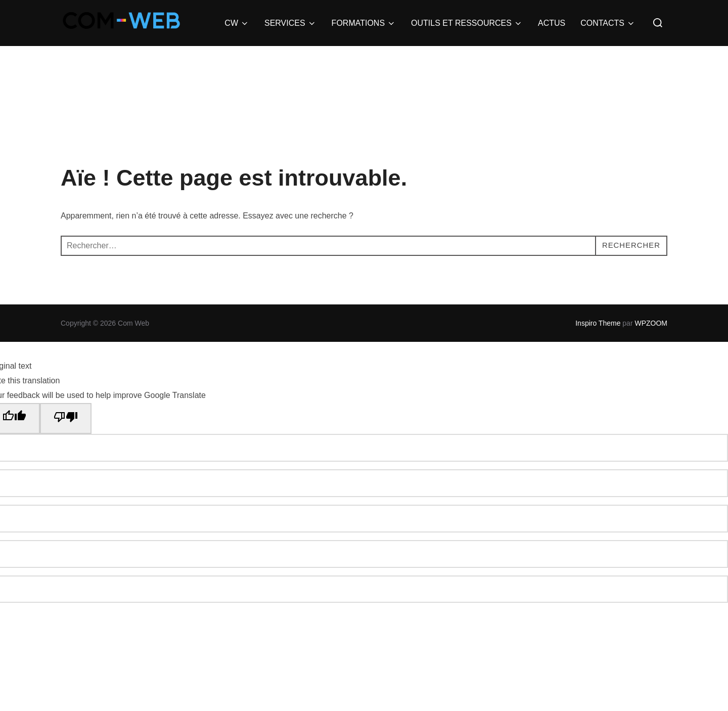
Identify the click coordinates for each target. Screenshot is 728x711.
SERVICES (290, 23)
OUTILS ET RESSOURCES (467, 23)
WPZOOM (651, 323)
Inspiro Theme (598, 323)
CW (237, 23)
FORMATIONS (364, 23)
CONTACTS (608, 23)
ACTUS (552, 23)
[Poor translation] (66, 419)
